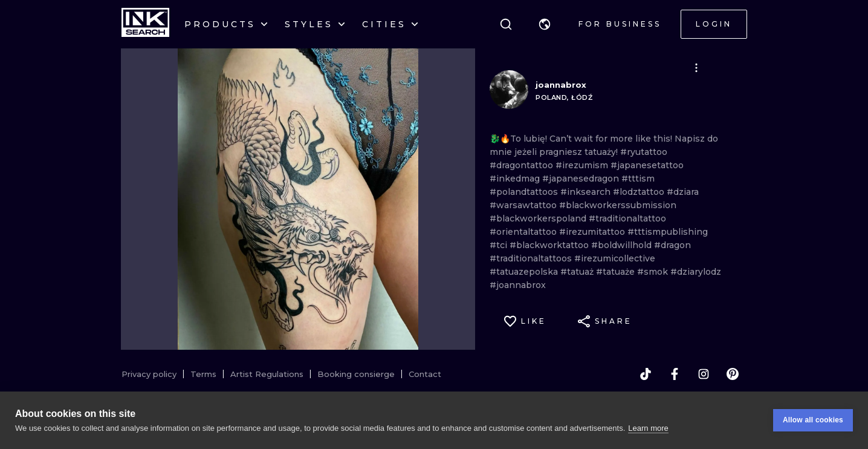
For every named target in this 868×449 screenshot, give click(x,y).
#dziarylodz (696, 272)
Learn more (648, 439)
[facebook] (675, 374)
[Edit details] (696, 68)
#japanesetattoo (647, 165)
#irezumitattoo (593, 232)
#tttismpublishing (668, 232)
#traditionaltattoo (627, 218)
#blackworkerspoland (539, 218)
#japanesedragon (582, 179)
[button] (545, 24)
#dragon (672, 245)
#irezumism (583, 165)
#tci (500, 245)
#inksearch (587, 192)
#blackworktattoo (550, 245)
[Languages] (545, 24)
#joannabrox (518, 285)
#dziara (683, 192)
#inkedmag (516, 179)
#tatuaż (578, 272)
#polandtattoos (525, 192)
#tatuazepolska (525, 272)
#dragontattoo (523, 165)
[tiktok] (646, 374)
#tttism (638, 179)
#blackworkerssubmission (618, 205)
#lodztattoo (640, 192)
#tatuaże (617, 272)
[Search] (506, 24)
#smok (654, 272)
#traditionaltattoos (532, 258)
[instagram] (704, 374)
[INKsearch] (145, 24)
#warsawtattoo (524, 205)
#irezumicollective (615, 258)
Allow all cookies (813, 431)
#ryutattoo (644, 152)
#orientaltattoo (524, 232)
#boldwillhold (623, 245)
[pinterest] (733, 374)
